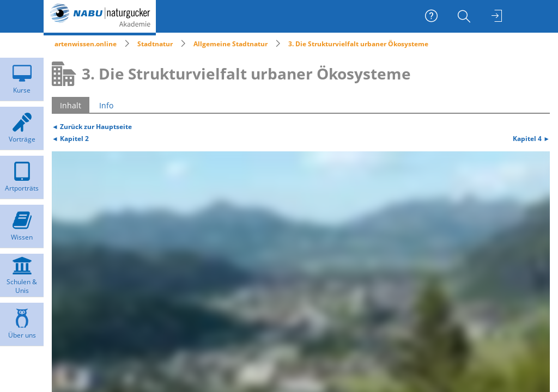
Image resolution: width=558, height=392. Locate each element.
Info (106, 105)
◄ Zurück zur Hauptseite (92, 126)
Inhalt (71, 105)
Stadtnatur (155, 44)
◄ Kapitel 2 (70, 138)
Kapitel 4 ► (531, 138)
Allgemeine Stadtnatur (231, 44)
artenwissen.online (86, 44)
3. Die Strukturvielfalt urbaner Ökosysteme (358, 44)
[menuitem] (465, 16)
